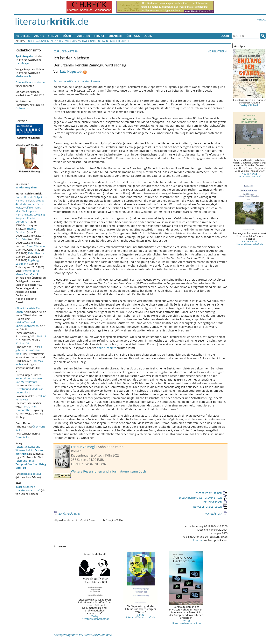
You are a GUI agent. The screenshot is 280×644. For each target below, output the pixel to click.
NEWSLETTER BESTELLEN (210, 507)
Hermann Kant (24, 215)
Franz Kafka (22, 437)
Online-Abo (22, 108)
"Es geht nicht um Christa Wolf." (29, 350)
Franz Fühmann (36, 246)
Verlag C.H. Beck (249, 105)
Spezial (53, 36)
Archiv (39, 36)
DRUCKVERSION (215, 502)
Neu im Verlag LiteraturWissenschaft (249, 175)
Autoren (84, 36)
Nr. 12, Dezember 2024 (64, 41)
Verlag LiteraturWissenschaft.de (95, 617)
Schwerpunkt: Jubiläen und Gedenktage (105, 41)
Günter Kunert (24, 197)
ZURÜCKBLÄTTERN (66, 51)
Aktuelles (23, 36)
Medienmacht (24, 76)
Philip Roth (40, 197)
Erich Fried (22, 239)
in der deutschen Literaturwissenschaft (28, 489)
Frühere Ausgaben (37, 41)
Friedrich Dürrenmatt (26, 220)
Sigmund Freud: (31, 464)
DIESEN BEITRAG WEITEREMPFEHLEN (203, 498)
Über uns (133, 36)
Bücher (68, 36)
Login (148, 36)
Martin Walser (28, 204)
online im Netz (106, 348)
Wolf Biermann (32, 208)
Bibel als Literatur (31, 474)
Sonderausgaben (26, 187)
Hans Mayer (23, 63)
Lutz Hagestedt (71, 72)
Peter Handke (36, 253)
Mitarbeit (115, 36)
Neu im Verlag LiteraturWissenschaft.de (249, 243)
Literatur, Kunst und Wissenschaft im (29, 450)
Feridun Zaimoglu (84, 447)
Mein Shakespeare (26, 211)
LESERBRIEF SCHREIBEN (211, 493)
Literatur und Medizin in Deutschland (29, 391)
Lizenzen (198, 540)
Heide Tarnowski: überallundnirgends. (27, 324)
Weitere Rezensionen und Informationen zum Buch (108, 471)
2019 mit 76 (22, 343)
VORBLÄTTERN (218, 51)
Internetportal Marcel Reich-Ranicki (28, 272)
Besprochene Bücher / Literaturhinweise (77, 81)
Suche (225, 36)
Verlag (262, 19)
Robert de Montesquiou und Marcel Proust (29, 380)
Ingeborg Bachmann (27, 262)
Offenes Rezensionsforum (31, 82)
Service (99, 36)
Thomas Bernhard (26, 230)
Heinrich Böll (23, 201)
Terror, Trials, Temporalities (26, 408)
